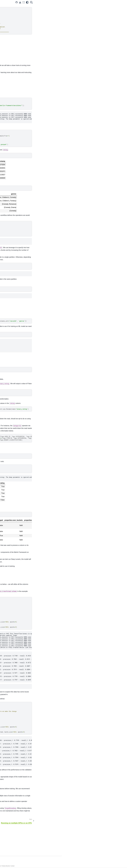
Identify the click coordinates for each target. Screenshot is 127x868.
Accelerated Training (9, 25)
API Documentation (9, 43)
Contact (97, 866)
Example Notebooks (9, 28)
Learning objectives (110, 9)
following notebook (41, 827)
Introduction (6, 19)
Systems (5, 57)
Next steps (105, 27)
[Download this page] (85, 2)
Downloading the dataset (110, 11)
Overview (105, 6)
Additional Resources (9, 46)
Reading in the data (108, 14)
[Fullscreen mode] (89, 2)
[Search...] (14, 11)
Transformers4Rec (8, 63)
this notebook (38, 834)
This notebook (37, 822)
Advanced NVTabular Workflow (11, 36)
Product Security (90, 866)
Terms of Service (64, 866)
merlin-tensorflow (68, 56)
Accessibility (72, 866)
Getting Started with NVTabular (14, 31)
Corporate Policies (81, 866)
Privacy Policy (30, 866)
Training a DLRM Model (109, 25)
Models (5, 54)
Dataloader (6, 66)
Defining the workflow (109, 17)
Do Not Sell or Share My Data (52, 866)
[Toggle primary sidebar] (29, 2)
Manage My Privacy (39, 866)
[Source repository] (82, 2)
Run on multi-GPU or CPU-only (14, 40)
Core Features (7, 22)
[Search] (97, 2)
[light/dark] (93, 2)
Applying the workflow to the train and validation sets (114, 21)
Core (4, 60)
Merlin (4, 70)
